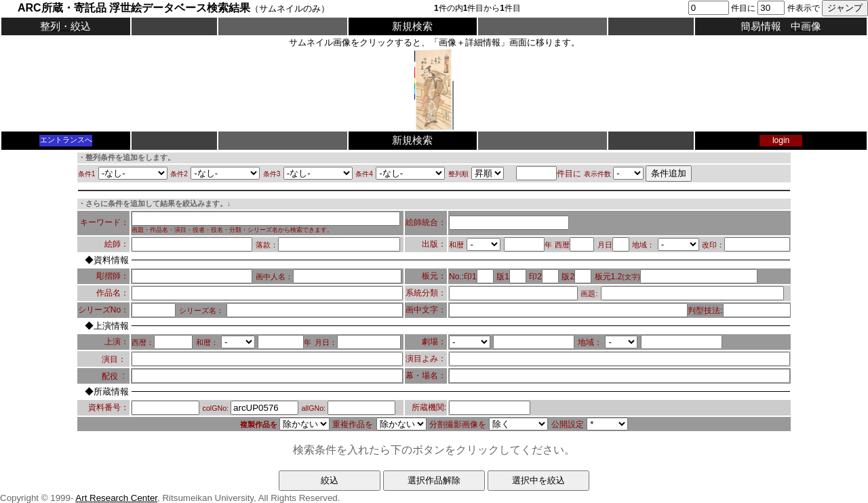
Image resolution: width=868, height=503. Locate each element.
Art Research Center (116, 498)
